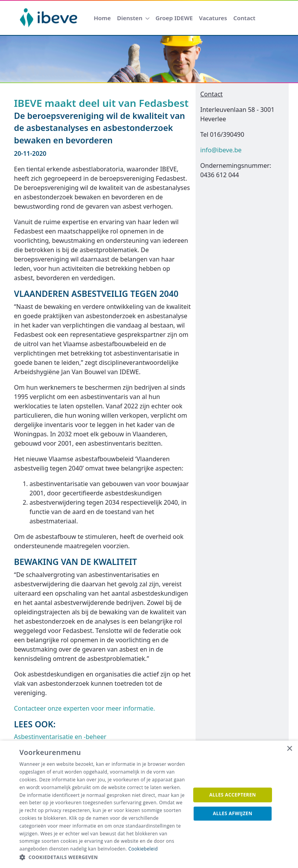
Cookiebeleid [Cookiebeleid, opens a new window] (143, 849)
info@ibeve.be (221, 150)
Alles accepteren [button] (233, 795)
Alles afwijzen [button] (233, 813)
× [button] (289, 749)
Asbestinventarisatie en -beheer (60, 737)
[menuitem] (102, 18)
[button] (102, 858)
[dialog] (149, 804)
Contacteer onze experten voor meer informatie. (84, 708)
